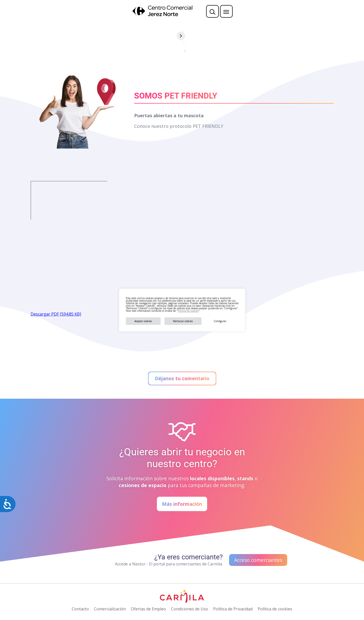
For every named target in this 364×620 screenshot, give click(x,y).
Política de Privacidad (233, 609)
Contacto (80, 609)
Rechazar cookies (183, 321)
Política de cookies (188, 311)
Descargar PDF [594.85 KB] (56, 314)
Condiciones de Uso (190, 609)
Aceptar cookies (143, 321)
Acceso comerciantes (258, 560)
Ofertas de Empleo (148, 609)
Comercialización (110, 609)
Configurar (220, 321)
